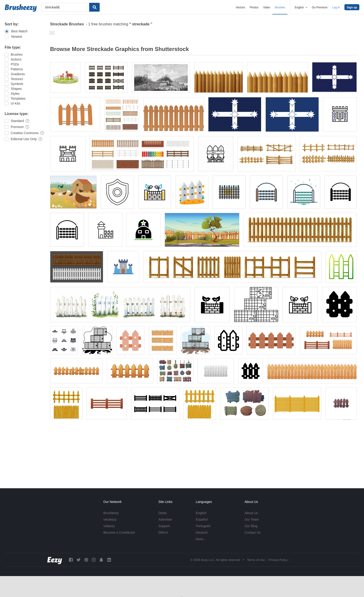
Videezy (109, 526)
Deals (163, 513)
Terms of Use (256, 560)
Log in (336, 7)
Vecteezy (110, 519)
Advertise (165, 519)
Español (202, 519)
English (201, 513)
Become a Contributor (119, 533)
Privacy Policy (278, 560)
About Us (251, 513)
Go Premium (320, 7)
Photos (254, 7)
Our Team (252, 519)
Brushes (280, 7)
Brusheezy (111, 513)
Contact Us (253, 533)
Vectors (240, 7)
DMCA (163, 533)
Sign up (352, 7)
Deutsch (202, 533)
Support (164, 526)
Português (203, 526)
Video (267, 7)
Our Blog (251, 526)
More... (201, 539)
